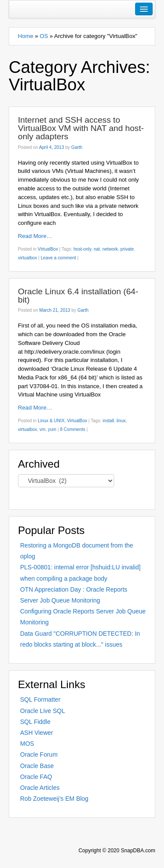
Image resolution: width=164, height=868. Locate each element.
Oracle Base (37, 766)
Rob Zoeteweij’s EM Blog (54, 799)
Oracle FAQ (36, 777)
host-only (82, 249)
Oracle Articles (40, 788)
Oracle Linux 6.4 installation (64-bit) (78, 296)
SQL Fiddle (35, 722)
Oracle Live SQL (43, 711)
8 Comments (73, 429)
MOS (27, 744)
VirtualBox (48, 249)
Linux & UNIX (51, 421)
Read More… (35, 236)
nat (97, 249)
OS (44, 36)
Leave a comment (58, 258)
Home (26, 36)
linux (121, 421)
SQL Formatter (40, 699)
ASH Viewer (37, 733)
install (108, 421)
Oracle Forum (39, 754)
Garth (77, 147)
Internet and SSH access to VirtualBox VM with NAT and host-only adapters (81, 128)
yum (52, 429)
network (110, 249)
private (127, 249)
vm (42, 429)
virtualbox (28, 258)
